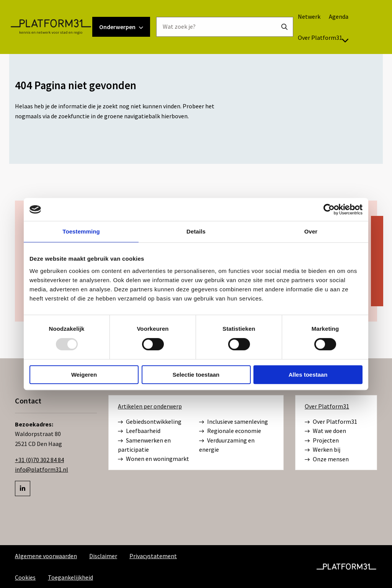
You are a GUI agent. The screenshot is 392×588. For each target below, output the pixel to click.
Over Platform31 (333, 47)
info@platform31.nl (42, 469)
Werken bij (323, 450)
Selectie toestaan (196, 375)
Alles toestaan (308, 375)
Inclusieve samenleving (234, 422)
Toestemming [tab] (81, 231)
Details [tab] (196, 231)
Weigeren (84, 375)
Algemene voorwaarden (46, 556)
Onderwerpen (130, 36)
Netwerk (318, 26)
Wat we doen (325, 431)
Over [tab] (311, 231)
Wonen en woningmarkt (154, 459)
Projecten (322, 441)
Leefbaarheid (139, 431)
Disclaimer (103, 556)
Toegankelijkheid (70, 577)
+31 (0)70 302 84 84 (39, 460)
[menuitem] (318, 26)
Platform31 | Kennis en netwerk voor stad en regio (60, 36)
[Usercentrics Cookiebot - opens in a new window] (329, 209)
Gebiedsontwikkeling (150, 422)
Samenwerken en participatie (144, 445)
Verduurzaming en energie (227, 445)
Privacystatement (153, 556)
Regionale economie (230, 431)
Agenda (348, 26)
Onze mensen (327, 459)
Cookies (25, 577)
